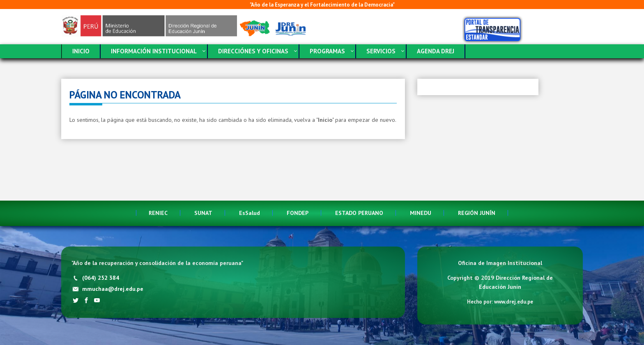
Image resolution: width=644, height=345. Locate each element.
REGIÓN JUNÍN (477, 213)
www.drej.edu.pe (514, 302)
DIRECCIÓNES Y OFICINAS (253, 51)
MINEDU (421, 213)
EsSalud (250, 213)
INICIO (81, 51)
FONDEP (298, 213)
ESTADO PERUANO (359, 213)
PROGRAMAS (327, 51)
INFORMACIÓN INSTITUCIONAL (154, 51)
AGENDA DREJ (436, 51)
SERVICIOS (381, 51)
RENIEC (158, 213)
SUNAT (203, 213)
